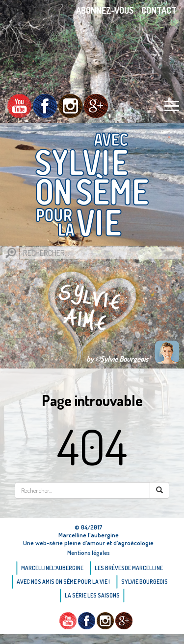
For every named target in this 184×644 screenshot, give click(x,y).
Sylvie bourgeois (145, 582)
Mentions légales (89, 553)
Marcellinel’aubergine (52, 568)
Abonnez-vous (105, 10)
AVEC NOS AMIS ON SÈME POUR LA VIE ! (63, 582)
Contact (159, 10)
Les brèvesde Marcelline (129, 568)
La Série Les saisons (92, 595)
